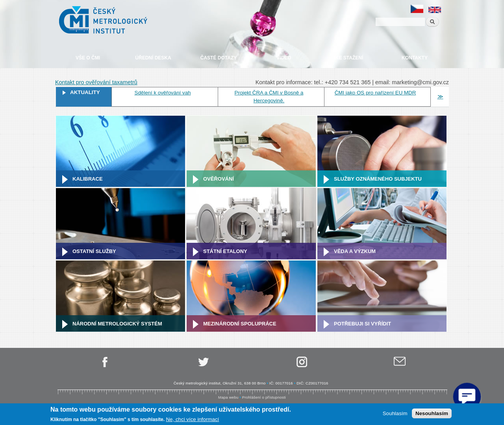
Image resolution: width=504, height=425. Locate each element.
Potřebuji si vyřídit (362, 324)
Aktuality (85, 92)
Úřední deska (153, 58)
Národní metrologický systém (117, 324)
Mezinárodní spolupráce (240, 324)
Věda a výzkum (355, 251)
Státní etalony (225, 251)
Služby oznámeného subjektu (378, 179)
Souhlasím (395, 413)
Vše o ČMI (88, 58)
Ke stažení (349, 58)
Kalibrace (88, 179)
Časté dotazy (219, 58)
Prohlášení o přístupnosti (264, 397)
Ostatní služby (94, 251)
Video (284, 58)
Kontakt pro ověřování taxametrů (96, 82)
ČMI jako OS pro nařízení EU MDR (375, 93)
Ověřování (219, 179)
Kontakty (415, 58)
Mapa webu (228, 397)
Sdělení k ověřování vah (163, 93)
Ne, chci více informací (192, 419)
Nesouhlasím (432, 413)
